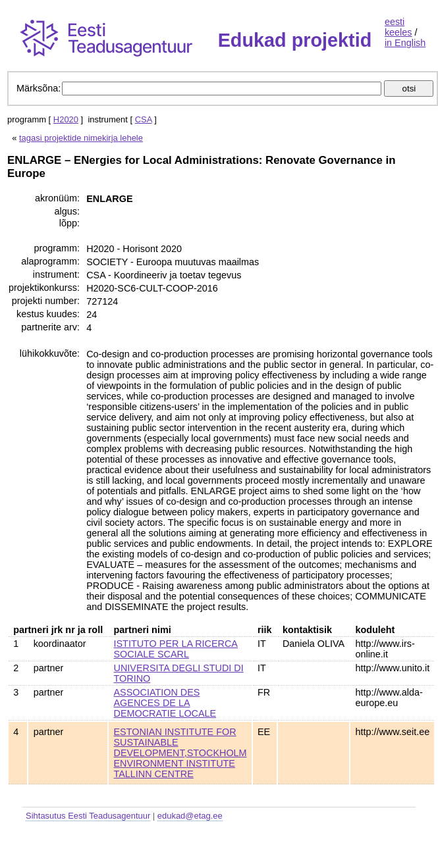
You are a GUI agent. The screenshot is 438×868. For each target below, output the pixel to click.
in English (405, 43)
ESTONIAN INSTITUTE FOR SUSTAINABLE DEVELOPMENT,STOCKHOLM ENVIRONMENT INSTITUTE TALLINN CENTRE (180, 753)
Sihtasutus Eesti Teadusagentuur (88, 816)
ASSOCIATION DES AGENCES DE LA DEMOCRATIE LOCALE (165, 703)
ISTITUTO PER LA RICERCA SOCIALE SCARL (176, 649)
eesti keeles (398, 27)
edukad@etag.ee (190, 816)
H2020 (66, 119)
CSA (144, 119)
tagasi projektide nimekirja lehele (81, 138)
